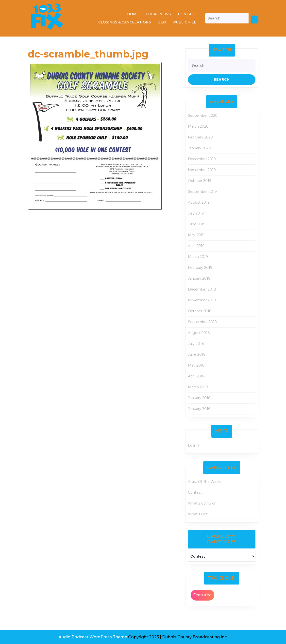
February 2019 (200, 268)
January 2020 (200, 148)
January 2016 (199, 409)
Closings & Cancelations (125, 22)
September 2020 (203, 116)
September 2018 (202, 322)
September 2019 (202, 192)
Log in (193, 445)
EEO (162, 22)
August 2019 (199, 202)
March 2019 (198, 257)
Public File (185, 22)
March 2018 (198, 387)
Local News (159, 14)
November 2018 (202, 300)
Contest (195, 492)
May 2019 (196, 235)
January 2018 (199, 398)
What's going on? (203, 503)
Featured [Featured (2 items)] (202, 595)
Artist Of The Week (204, 482)
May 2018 (196, 365)
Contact (187, 14)
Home (133, 14)
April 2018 (196, 376)
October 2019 (200, 181)
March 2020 (198, 126)
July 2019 (196, 213)
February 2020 (201, 137)
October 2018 (200, 311)
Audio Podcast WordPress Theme (93, 637)
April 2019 (196, 246)
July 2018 (196, 344)
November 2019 (202, 170)
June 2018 (197, 354)
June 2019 (197, 224)
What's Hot (198, 514)
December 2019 (202, 159)
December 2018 (202, 289)
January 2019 (199, 278)
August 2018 (199, 333)
